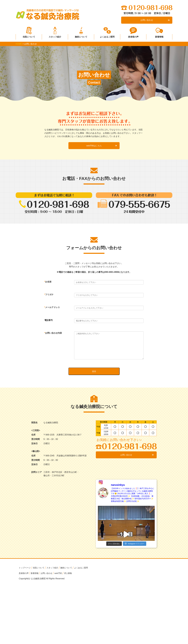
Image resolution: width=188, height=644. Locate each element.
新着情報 (159, 36)
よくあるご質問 (107, 36)
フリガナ (49, 296)
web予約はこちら (101, 147)
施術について (81, 36)
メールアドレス (52, 309)
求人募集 (71, 576)
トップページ (25, 570)
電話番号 (49, 321)
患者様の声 (133, 36)
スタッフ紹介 (55, 36)
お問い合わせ (155, 20)
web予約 (60, 576)
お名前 (48, 283)
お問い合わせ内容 (53, 334)
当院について (29, 36)
